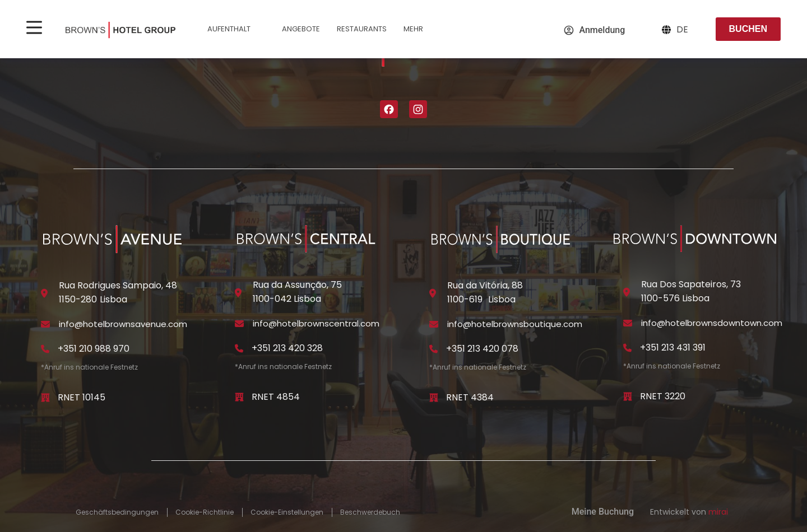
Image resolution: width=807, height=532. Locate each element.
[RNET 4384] (434, 398)
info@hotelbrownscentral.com (316, 323)
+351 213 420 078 (482, 349)
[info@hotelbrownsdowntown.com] (628, 323)
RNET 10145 (82, 397)
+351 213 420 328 (287, 348)
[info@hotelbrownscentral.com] (239, 324)
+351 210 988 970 (94, 349)
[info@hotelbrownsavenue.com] (45, 324)
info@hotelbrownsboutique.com (515, 324)
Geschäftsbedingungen (117, 512)
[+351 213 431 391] (628, 348)
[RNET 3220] (628, 396)
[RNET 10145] (45, 398)
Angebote (301, 29)
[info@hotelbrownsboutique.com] (434, 324)
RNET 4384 (470, 397)
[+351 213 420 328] (239, 348)
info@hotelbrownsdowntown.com (712, 323)
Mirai (718, 512)
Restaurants (362, 29)
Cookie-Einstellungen (287, 512)
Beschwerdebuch (370, 512)
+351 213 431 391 (673, 347)
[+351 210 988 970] (45, 349)
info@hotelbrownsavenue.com (123, 324)
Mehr (421, 31)
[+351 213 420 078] (434, 349)
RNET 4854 (276, 397)
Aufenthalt (236, 31)
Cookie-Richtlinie (205, 512)
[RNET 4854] (239, 397)
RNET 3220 (663, 396)
